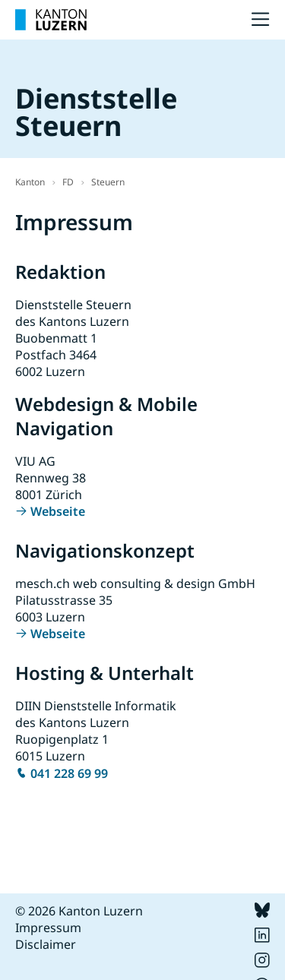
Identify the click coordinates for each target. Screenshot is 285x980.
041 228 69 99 (69, 773)
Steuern (108, 182)
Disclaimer (46, 944)
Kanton (30, 182)
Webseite (58, 511)
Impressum (48, 928)
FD (68, 182)
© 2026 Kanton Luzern (79, 911)
